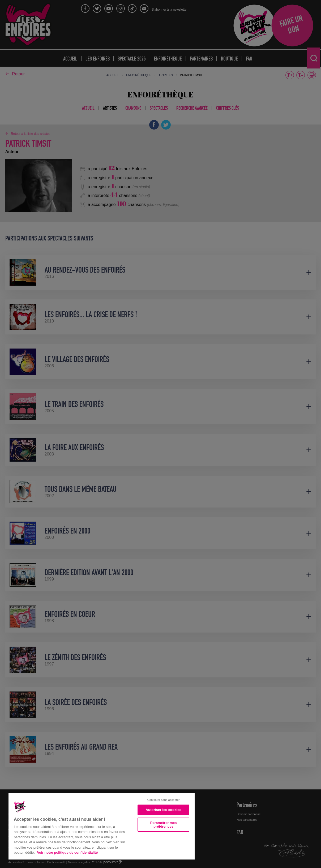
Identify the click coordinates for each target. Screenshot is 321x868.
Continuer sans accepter (164, 800)
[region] (102, 826)
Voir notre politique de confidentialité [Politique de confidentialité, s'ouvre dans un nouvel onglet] (67, 852)
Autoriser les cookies (164, 810)
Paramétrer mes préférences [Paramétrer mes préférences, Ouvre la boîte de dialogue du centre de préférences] (164, 824)
